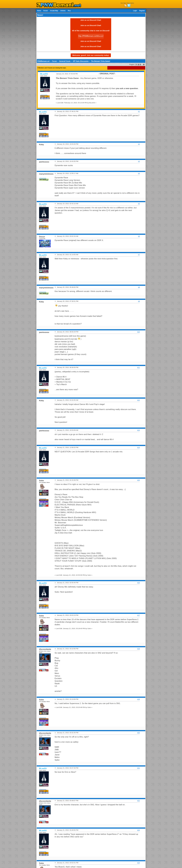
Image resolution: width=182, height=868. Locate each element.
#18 (138, 649)
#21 (138, 768)
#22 (138, 801)
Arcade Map (54, 11)
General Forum (65, 61)
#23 (138, 830)
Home (39, 11)
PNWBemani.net (43, 61)
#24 (138, 863)
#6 (139, 236)
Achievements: (44, 95)
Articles (63, 11)
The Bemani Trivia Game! (100, 61)
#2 (139, 144)
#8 (139, 287)
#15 (138, 480)
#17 (138, 615)
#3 (139, 161)
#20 (138, 733)
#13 (138, 430)
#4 (139, 173)
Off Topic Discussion (81, 61)
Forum (46, 11)
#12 (138, 400)
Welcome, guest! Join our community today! (91, 55)
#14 (138, 447)
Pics (69, 11)
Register (142, 11)
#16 (138, 583)
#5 (139, 204)
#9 (139, 301)
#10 (138, 332)
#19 (138, 699)
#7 (139, 255)
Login (135, 11)
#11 (138, 367)
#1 (139, 111)
